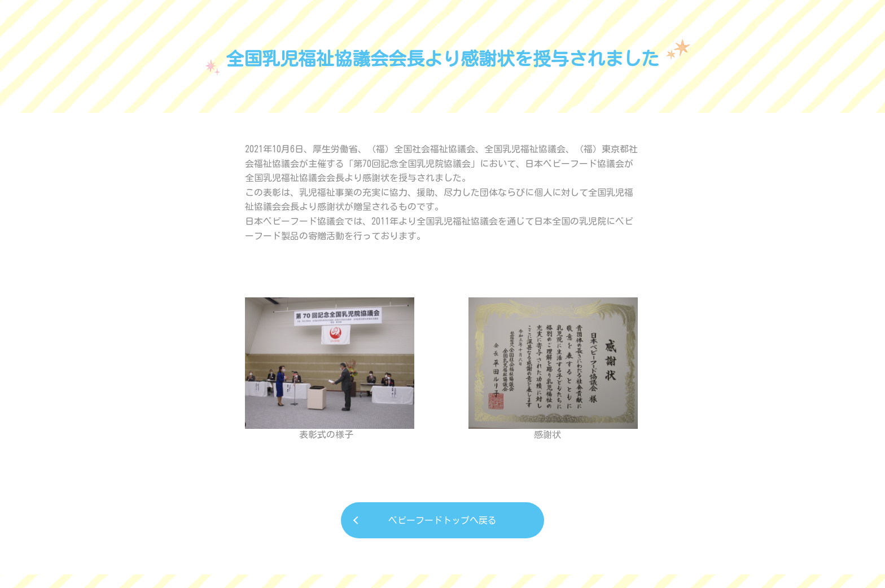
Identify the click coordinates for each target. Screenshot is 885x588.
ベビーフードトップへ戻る (442, 520)
